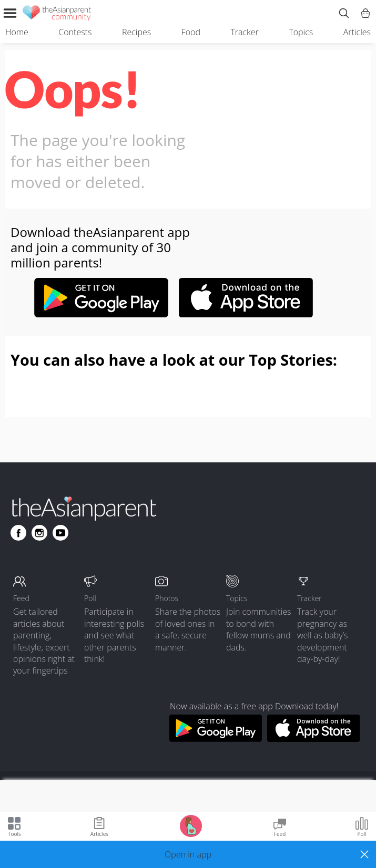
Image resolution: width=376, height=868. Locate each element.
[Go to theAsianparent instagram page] (39, 533)
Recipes (136, 32)
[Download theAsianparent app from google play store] (215, 739)
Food (191, 32)
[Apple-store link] (246, 314)
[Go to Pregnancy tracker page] (191, 825)
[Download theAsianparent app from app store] (314, 739)
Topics (301, 32)
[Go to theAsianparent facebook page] (18, 533)
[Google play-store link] (101, 314)
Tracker (244, 32)
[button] (188, 854)
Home (17, 32)
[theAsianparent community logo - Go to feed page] (57, 15)
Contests (75, 32)
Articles (357, 32)
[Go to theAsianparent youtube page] (60, 533)
